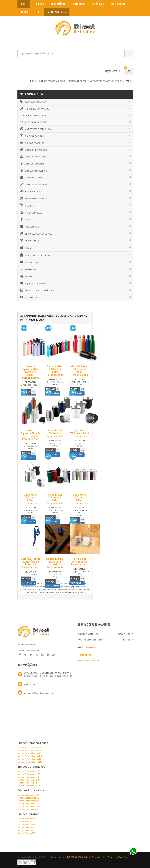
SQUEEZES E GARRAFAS (34, 283)
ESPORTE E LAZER (30, 191)
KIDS (24, 219)
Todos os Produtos (33, 102)
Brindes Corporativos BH (28, 804)
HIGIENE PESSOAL (31, 212)
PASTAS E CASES (30, 262)
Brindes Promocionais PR (29, 783)
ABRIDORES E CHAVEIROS (34, 109)
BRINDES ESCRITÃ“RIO (32, 156)
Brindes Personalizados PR (30, 759)
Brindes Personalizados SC (30, 750)
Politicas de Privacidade (88, 661)
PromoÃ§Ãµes (58, 4)
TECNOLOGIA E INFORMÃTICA (37, 290)
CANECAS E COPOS (31, 177)
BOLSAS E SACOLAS (32, 143)
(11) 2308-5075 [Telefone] (31, 685)
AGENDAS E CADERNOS (33, 122)
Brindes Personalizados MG (30, 762)
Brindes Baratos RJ (26, 825)
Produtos (39, 4)
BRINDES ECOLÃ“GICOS (33, 150)
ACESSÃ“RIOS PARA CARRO (35, 115)
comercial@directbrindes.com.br (39, 693)
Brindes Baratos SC (26, 822)
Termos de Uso (84, 655)
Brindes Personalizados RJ (30, 753)
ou (58, 389)
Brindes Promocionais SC (29, 774)
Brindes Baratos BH (26, 827)
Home (24, 4)
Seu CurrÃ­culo (118, 4)
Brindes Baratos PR (26, 830)
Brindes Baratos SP (26, 819)
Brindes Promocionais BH (29, 780)
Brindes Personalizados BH (30, 756)
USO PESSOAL (29, 297)
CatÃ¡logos (98, 4)
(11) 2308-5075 (57, 12)
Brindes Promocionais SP (29, 771)
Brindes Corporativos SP (28, 795)
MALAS (26, 248)
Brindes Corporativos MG (28, 809)
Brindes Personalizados (96, 857)
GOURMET (27, 205)
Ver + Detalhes (28, 583)
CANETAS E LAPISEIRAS (33, 184)
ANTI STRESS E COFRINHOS (35, 129)
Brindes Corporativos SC (28, 798)
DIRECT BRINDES (75, 857)
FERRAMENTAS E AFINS (33, 198)
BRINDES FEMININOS (32, 163)
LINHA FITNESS (29, 240)
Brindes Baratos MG (26, 833)
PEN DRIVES (28, 269)
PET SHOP (27, 276)
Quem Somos (79, 4)
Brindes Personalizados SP (29, 748)
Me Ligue (25, 12)
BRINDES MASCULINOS (33, 170)
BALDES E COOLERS (32, 136)
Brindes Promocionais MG (29, 786)
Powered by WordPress (119, 857)
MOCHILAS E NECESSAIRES (35, 255)
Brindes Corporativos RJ (28, 801)
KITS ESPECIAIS (29, 226)
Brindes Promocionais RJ (29, 777)
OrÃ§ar (50, 389)
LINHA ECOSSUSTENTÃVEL (36, 233)
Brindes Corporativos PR (28, 807)
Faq (39, 12)
